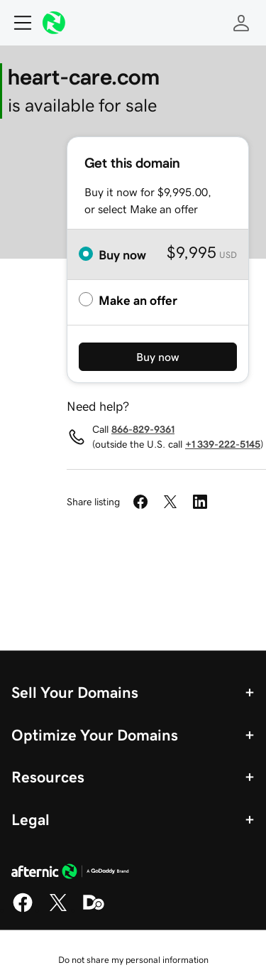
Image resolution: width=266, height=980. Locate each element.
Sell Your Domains (75, 692)
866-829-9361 (143, 429)
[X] (58, 910)
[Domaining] (94, 910)
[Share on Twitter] (170, 502)
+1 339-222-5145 (223, 444)
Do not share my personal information (133, 960)
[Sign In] (241, 23)
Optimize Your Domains (95, 735)
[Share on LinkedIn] (200, 502)
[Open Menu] (17, 23)
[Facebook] (23, 910)
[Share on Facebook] (140, 502)
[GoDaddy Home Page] (70, 873)
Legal (31, 819)
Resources (48, 777)
